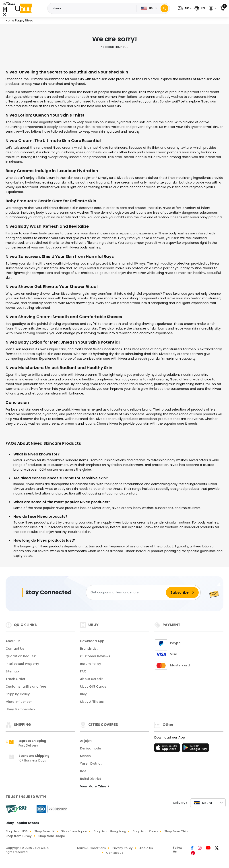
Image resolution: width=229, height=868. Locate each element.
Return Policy (91, 664)
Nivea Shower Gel (23, 287)
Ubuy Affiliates (92, 702)
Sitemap (12, 671)
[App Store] (168, 749)
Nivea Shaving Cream (28, 317)
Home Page (14, 20)
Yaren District (91, 764)
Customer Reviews (95, 656)
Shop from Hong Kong (110, 831)
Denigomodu (91, 748)
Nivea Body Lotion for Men (32, 342)
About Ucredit (91, 679)
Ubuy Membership (20, 709)
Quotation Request (21, 656)
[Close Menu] (5, 9)
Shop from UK (44, 831)
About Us (13, 641)
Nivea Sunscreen (23, 256)
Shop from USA (17, 831)
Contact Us (15, 649)
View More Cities (95, 786)
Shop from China (177, 831)
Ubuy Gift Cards (93, 686)
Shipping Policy (18, 694)
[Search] (164, 8)
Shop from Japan (74, 831)
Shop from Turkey (19, 836)
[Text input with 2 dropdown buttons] (93, 8)
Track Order (15, 679)
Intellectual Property (22, 664)
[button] (184, 8)
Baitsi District (91, 779)
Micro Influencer (19, 702)
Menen (85, 756)
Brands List (89, 649)
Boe (83, 771)
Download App (92, 641)
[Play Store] (195, 749)
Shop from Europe (52, 836)
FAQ (83, 671)
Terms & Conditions (91, 848)
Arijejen (86, 741)
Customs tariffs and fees (26, 686)
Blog (84, 694)
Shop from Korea (145, 831)
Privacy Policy (123, 848)
